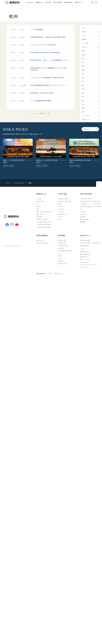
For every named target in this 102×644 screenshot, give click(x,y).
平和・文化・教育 (58, 6)
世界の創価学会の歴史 (43, 243)
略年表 (60, 256)
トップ (7, 183)
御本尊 (38, 207)
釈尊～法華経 (40, 214)
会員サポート (86, 236)
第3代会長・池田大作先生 (44, 227)
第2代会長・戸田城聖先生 (44, 225)
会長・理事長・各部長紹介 (65, 251)
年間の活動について (64, 214)
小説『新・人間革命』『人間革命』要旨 (90, 243)
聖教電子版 (83, 257)
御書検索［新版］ (84, 246)
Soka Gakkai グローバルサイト (88, 265)
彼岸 (60, 219)
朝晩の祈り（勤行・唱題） (65, 201)
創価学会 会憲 (62, 240)
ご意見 (49, 274)
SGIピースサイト (85, 267)
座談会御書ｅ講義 (85, 240)
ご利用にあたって (59, 274)
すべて (83, 28)
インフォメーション (19, 183)
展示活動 (83, 217)
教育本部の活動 (84, 219)
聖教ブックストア (85, 260)
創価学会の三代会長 (42, 219)
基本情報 (62, 236)
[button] (3, 148)
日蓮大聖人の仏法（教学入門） (44, 212)
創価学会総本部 (84, 252)
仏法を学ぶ (61, 207)
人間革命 (39, 199)
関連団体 (61, 261)
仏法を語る (61, 209)
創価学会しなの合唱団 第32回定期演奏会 (47, 161)
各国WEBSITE (40, 240)
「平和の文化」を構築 (86, 199)
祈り (38, 204)
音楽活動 (83, 214)
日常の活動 (48, 6)
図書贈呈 (83, 222)
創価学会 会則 (62, 243)
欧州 (30, 183)
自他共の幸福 (40, 201)
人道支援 (83, 212)
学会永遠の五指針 (63, 199)
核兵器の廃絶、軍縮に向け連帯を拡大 (90, 201)
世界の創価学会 (68, 6)
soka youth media (85, 262)
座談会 (60, 204)
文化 (6, 166)
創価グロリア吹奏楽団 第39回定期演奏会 (14, 161)
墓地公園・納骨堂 (85, 254)
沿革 (60, 253)
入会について (62, 259)
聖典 (38, 209)
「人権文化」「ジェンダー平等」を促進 (90, 204)
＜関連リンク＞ (84, 249)
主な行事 (61, 212)
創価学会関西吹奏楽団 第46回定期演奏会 (80, 161)
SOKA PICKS (30, 6)
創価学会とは (39, 6)
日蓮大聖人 (40, 217)
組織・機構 (61, 248)
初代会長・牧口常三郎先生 (45, 222)
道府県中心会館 (63, 264)
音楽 (12, 166)
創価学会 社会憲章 (63, 246)
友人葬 (60, 217)
